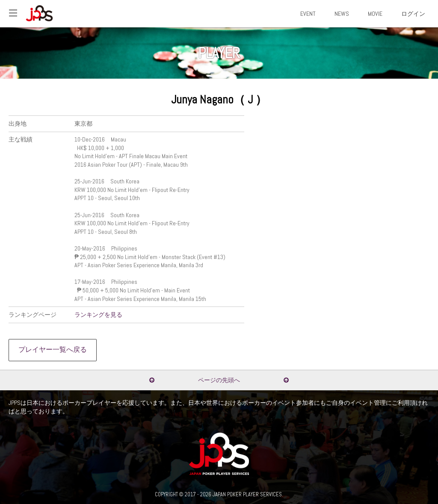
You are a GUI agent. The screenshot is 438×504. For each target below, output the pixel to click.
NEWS (342, 14)
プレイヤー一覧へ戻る (53, 350)
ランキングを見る (98, 315)
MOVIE (375, 14)
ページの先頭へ (219, 380)
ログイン (413, 14)
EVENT (308, 14)
